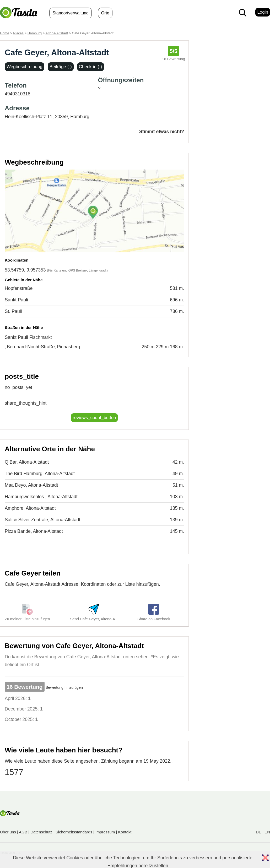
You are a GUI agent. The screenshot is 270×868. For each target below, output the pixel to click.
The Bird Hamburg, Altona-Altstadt (40, 474)
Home (5, 33)
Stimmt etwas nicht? (162, 132)
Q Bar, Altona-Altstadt (27, 462)
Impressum (105, 832)
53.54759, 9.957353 (25, 270)
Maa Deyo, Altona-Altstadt (31, 485)
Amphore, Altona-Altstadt (30, 508)
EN (267, 832)
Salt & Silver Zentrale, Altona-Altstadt (42, 520)
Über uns (8, 832)
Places (18, 33)
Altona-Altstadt (57, 33)
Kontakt (125, 832)
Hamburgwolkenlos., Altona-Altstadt (41, 497)
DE (259, 832)
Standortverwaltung (71, 13)
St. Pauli (13, 311)
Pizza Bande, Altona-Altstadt (34, 531)
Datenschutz (41, 832)
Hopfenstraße (19, 288)
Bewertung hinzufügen (64, 687)
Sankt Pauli (16, 300)
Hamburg (35, 33)
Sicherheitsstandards (74, 832)
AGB (23, 832)
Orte (105, 13)
